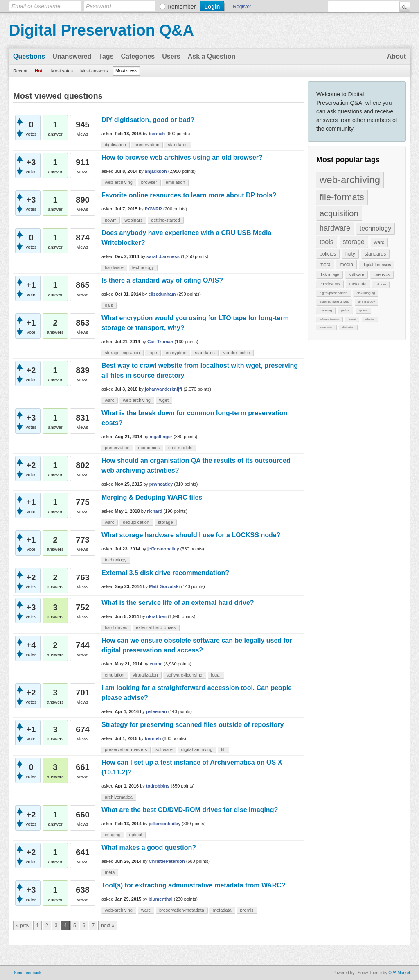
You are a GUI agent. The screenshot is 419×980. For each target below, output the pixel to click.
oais (109, 305)
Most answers (94, 71)
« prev (23, 926)
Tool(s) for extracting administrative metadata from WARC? (194, 885)
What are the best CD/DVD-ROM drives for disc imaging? (190, 810)
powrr (110, 220)
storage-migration (122, 353)
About (396, 56)
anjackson (156, 171)
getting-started (165, 220)
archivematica (119, 797)
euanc (156, 664)
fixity (350, 254)
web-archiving (350, 180)
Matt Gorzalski (164, 586)
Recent (20, 71)
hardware (335, 228)
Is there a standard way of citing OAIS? (162, 280)
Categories (138, 56)
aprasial (363, 310)
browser (149, 182)
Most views (126, 71)
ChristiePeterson (167, 861)
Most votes (62, 71)
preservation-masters (126, 749)
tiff (223, 749)
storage (354, 242)
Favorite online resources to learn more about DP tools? (189, 195)
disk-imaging (366, 293)
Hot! (39, 71)
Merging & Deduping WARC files (152, 497)
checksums (330, 284)
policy (345, 310)
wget (164, 400)
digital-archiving (197, 749)
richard (154, 511)
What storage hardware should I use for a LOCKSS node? (191, 535)
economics (149, 448)
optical (135, 835)
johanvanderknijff (164, 389)
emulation (176, 182)
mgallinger (161, 437)
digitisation (348, 327)
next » (108, 926)
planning (326, 310)
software (356, 275)
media (346, 265)
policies (328, 254)
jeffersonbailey (163, 549)
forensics (382, 275)
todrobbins (158, 786)
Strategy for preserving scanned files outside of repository (193, 725)
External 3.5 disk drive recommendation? (165, 573)
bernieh (157, 134)
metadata (358, 284)
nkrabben (157, 616)
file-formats (342, 197)
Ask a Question (212, 56)
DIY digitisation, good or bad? (148, 120)
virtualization (145, 675)
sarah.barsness (163, 256)
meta (325, 265)
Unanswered (72, 56)
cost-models (180, 448)
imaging (113, 835)
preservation (326, 327)
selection (370, 319)
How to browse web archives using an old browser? (182, 157)
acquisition (339, 213)
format (352, 319)
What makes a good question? (149, 848)
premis (247, 910)
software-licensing (329, 319)
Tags (106, 56)
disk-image (329, 275)
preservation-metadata (182, 910)
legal (216, 675)
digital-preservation (333, 293)
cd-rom (381, 284)
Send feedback (28, 973)
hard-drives (116, 627)
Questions (29, 56)
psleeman (157, 711)
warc (379, 242)
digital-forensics (377, 265)
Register (242, 7)
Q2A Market (399, 973)
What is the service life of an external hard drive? (178, 603)
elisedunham (162, 294)
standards (375, 254)
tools (327, 242)
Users (171, 56)
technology (375, 228)
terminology (366, 302)
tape (152, 353)
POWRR (153, 209)
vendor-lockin (237, 353)
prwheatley (161, 484)
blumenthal (161, 899)
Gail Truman (160, 342)
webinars (133, 220)
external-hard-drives (334, 302)
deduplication (136, 522)
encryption (176, 353)
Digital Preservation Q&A (101, 30)
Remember (181, 7)
